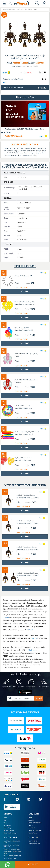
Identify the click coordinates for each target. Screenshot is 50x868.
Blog (5, 820)
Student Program (33, 833)
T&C (4, 82)
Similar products (25, 266)
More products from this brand (25, 485)
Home (30, 818)
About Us (6, 818)
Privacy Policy (7, 828)
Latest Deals (32, 828)
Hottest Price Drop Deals (35, 830)
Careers (31, 825)
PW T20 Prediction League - (12, 856)
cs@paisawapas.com (34, 844)
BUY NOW (32, 864)
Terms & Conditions (9, 830)
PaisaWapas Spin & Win (10, 858)
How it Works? (7, 825)
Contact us (34, 837)
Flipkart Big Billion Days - (12, 849)
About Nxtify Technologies (10, 833)
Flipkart (40, 63)
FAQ (5, 823)
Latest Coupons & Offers (35, 823)
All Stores (31, 820)
